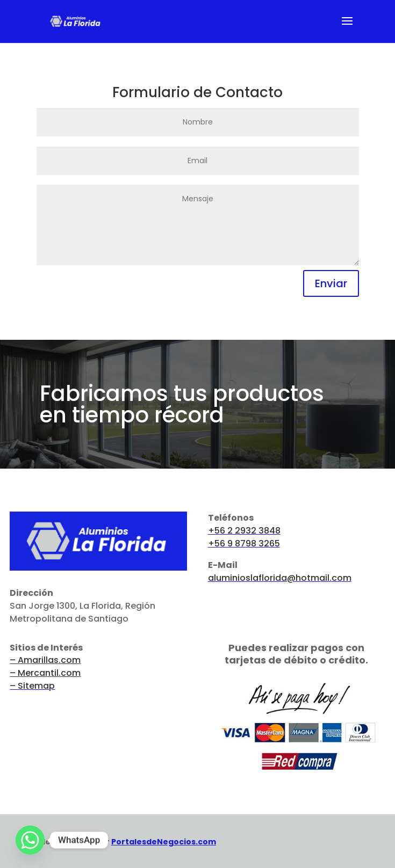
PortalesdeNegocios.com (164, 842)
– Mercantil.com (45, 673)
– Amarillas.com (45, 660)
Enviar (331, 283)
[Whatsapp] (30, 840)
